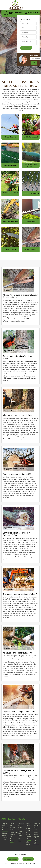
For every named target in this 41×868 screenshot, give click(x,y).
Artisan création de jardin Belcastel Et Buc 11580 (36, 838)
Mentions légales (31, 863)
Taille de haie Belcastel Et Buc (13, 826)
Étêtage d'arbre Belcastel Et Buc (5, 836)
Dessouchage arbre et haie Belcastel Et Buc (13, 837)
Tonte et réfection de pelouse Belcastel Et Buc (28, 834)
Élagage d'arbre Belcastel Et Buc (5, 827)
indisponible (18, 12)
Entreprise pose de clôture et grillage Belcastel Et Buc (20, 829)
